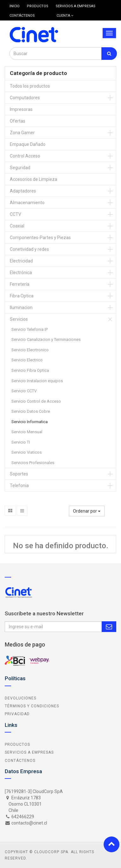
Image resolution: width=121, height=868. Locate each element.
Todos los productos (30, 86)
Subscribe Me (109, 627)
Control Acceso (25, 156)
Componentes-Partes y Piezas (40, 238)
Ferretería (20, 284)
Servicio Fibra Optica (30, 370)
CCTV (15, 214)
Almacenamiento (27, 203)
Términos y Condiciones (32, 706)
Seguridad (20, 168)
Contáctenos (20, 761)
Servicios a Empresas (29, 752)
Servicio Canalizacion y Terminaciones (46, 339)
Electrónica (21, 273)
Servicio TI (21, 442)
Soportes (19, 474)
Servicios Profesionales (33, 463)
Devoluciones (21, 698)
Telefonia (19, 486)
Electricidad (21, 261)
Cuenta (65, 16)
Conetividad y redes (29, 249)
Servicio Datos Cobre (31, 411)
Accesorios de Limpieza (33, 179)
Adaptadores (23, 191)
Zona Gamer (22, 133)
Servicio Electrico (27, 360)
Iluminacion (21, 308)
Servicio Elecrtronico (30, 350)
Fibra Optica (22, 296)
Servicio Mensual (27, 432)
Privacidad (17, 714)
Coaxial (17, 226)
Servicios (19, 319)
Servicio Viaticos (27, 452)
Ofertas (18, 121)
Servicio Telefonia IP (30, 329)
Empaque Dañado (28, 144)
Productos (17, 744)
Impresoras (21, 109)
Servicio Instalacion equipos (37, 381)
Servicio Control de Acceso (36, 401)
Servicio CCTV (24, 391)
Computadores (25, 98)
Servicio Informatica (30, 422)
